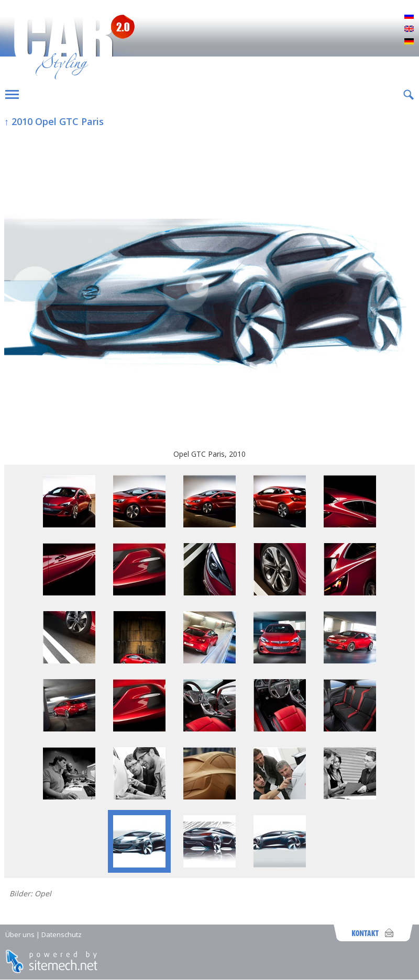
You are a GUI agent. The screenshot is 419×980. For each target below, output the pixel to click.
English (409, 29)
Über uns (20, 934)
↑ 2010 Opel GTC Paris (54, 121)
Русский (409, 17)
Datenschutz (62, 934)
